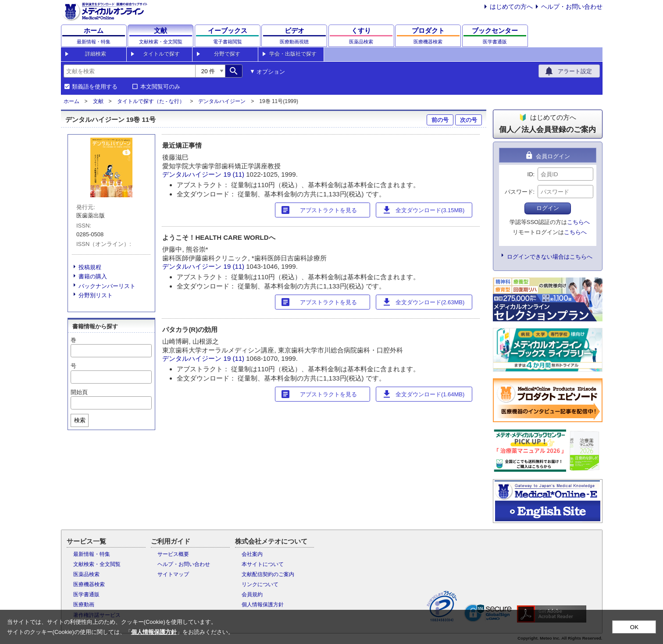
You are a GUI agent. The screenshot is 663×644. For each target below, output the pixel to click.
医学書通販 (86, 594)
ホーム (71, 101)
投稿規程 (90, 267)
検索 (80, 420)
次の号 (469, 120)
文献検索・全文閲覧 (97, 564)
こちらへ (578, 222)
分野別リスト (96, 295)
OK (634, 627)
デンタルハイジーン (222, 101)
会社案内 (252, 554)
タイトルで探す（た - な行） (151, 101)
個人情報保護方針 (263, 605)
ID (530, 174)
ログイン (548, 208)
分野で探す (227, 54)
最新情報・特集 (92, 554)
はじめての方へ (511, 7)
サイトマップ (173, 574)
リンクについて (260, 584)
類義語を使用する (95, 87)
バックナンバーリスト (107, 286)
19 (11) (235, 174)
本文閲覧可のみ (160, 87)
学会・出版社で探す (293, 54)
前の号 (440, 120)
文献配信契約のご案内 (268, 574)
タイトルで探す (161, 54)
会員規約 (252, 594)
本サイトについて (263, 564)
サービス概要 (173, 554)
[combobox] (129, 71)
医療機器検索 (89, 584)
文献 (98, 101)
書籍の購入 (93, 276)
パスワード (519, 192)
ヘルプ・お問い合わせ (572, 7)
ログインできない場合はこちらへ (550, 257)
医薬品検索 (86, 574)
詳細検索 (96, 54)
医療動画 (84, 605)
